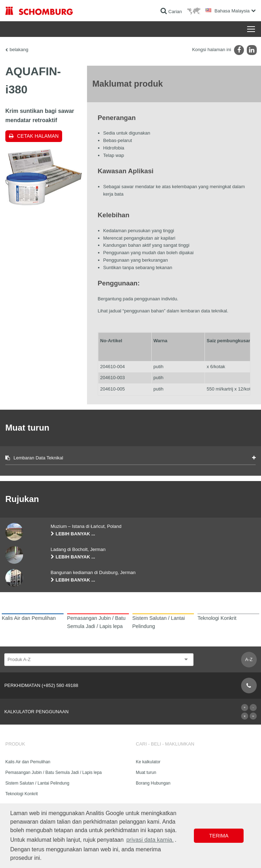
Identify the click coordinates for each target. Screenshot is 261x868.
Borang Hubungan (153, 783)
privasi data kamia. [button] (150, 840)
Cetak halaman (38, 136)
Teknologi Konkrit (21, 794)
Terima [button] (219, 836)
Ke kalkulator (148, 762)
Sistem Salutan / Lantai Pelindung (37, 783)
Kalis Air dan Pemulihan (28, 762)
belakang (19, 50)
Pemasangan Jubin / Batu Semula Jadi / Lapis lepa (54, 773)
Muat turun (146, 773)
